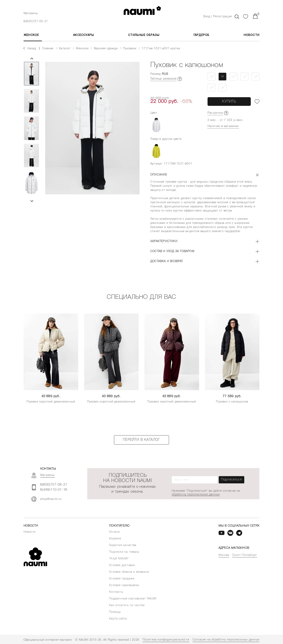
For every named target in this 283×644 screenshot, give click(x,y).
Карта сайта (118, 619)
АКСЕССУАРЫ (84, 35)
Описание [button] (159, 175)
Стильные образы (144, 35)
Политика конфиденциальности (166, 640)
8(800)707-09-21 (36, 21)
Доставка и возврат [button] (167, 261)
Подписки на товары (124, 552)
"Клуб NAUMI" (119, 559)
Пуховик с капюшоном (232, 402)
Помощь (115, 612)
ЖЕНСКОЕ (31, 35)
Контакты (116, 592)
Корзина (115, 539)
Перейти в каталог (141, 440)
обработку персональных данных (196, 494)
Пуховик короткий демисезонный (51, 402)
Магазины (31, 13)
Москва (224, 555)
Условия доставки (122, 565)
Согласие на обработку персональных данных (226, 640)
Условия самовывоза (124, 585)
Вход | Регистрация (218, 17)
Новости (252, 35)
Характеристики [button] (164, 241)
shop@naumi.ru (47, 499)
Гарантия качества (123, 545)
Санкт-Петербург (245, 555)
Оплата (114, 532)
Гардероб (202, 35)
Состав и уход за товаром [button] (172, 251)
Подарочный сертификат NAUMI (133, 599)
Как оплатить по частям (127, 605)
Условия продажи (122, 579)
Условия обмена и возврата (129, 572)
